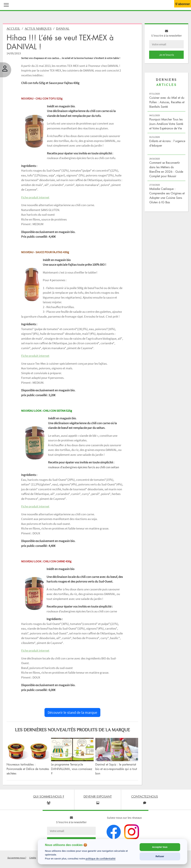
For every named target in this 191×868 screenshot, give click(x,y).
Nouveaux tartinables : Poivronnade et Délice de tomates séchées (28, 770)
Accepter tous (160, 847)
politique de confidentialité (101, 858)
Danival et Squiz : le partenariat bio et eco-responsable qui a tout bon (116, 770)
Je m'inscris (167, 56)
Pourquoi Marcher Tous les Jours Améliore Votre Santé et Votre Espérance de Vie (166, 125)
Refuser (160, 856)
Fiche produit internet (35, 198)
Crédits (33, 859)
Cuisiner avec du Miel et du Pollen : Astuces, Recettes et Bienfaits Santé (167, 103)
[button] (5, 4)
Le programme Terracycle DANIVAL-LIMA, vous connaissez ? (72, 770)
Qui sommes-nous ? (17, 859)
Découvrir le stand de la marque (72, 713)
